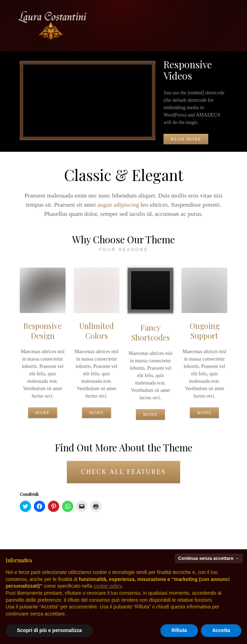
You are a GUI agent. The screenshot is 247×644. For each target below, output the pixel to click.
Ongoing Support (205, 330)
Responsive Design (42, 330)
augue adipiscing (118, 205)
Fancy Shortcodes (151, 332)
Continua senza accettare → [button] (209, 558)
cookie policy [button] (108, 586)
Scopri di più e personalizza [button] (49, 630)
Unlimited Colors (97, 330)
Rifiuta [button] (179, 630)
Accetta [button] (221, 630)
